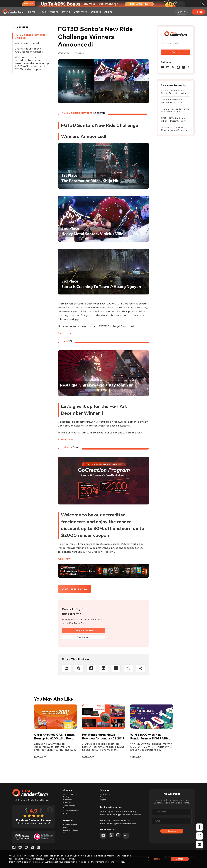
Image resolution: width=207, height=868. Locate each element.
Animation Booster (73, 816)
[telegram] (130, 838)
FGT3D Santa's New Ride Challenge (30, 36)
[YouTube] (26, 848)
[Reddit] (116, 668)
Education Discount (73, 835)
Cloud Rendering (49, 12)
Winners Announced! (27, 43)
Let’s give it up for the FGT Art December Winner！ (31, 50)
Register (199, 12)
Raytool (104, 802)
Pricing (66, 12)
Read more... (65, 333)
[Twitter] (128, 668)
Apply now (64, 559)
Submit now (65, 440)
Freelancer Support (73, 838)
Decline (157, 859)
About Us (68, 805)
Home (32, 12)
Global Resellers (71, 809)
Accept (180, 859)
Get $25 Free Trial (84, 631)
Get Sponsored (71, 842)
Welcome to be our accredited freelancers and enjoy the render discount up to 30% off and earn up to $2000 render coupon (32, 63)
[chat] (121, 838)
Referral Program (72, 832)
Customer (68, 802)
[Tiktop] (91, 668)
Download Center (109, 795)
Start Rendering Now (74, 589)
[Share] (141, 668)
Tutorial (104, 798)
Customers (80, 12)
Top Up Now (84, 637)
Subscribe (172, 833)
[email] (103, 838)
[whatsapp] (112, 838)
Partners (68, 812)
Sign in (181, 12)
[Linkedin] (66, 668)
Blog (66, 819)
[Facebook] (79, 668)
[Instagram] (104, 668)
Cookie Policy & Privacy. (63, 859)
